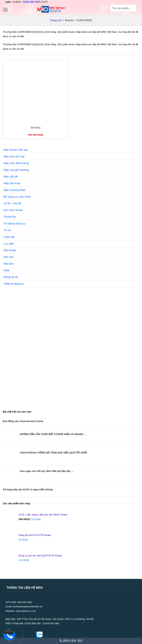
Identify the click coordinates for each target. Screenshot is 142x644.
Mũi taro (9, 264)
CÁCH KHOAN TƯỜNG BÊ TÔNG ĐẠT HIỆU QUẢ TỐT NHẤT (54, 453)
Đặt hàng (36, 128)
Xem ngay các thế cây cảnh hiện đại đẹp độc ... (47, 471)
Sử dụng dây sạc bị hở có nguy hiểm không (28, 489)
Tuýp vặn (9, 237)
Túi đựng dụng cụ (15, 223)
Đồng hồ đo (11, 277)
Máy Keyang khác (15, 190)
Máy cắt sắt (11, 176)
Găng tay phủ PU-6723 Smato (35, 535)
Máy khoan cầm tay (16, 150)
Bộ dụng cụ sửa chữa (17, 197)
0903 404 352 (71, 641)
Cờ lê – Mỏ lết (12, 203)
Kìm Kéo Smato (13, 210)
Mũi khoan (10, 250)
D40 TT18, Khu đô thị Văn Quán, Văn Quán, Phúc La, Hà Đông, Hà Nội (55, 619)
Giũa (7, 270)
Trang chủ (56, 20)
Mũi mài (8, 257)
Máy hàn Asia (12, 183)
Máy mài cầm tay (14, 156)
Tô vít (7, 230)
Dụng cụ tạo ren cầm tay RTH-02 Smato (40, 556)
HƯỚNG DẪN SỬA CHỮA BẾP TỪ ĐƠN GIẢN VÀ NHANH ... (53, 434)
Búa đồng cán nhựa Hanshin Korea (23, 421)
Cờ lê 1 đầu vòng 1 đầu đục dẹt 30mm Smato (43, 515)
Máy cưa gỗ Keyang (16, 170)
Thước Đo (10, 217)
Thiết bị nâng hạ (14, 284)
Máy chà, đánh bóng (16, 163)
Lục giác (9, 243)
